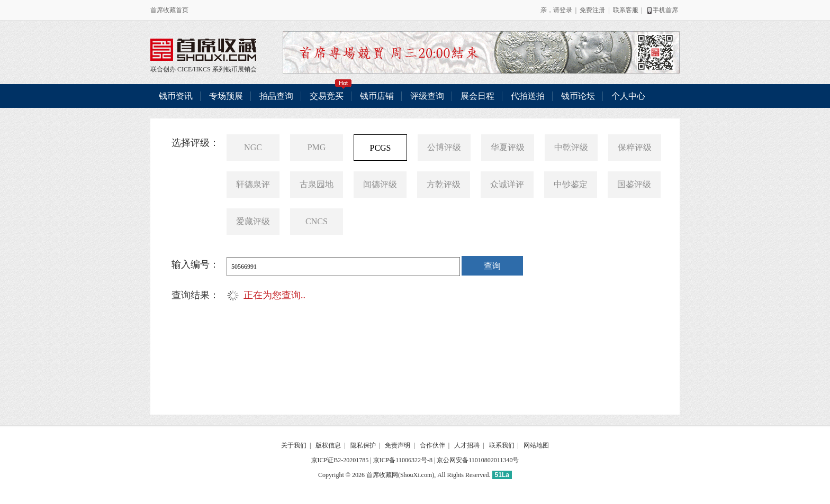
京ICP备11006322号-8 (403, 460)
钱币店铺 (377, 96)
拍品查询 (276, 96)
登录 (566, 10)
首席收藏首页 (169, 10)
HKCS (202, 69)
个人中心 (628, 96)
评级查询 (427, 96)
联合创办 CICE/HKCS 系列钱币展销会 (203, 50)
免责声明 (398, 445)
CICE (184, 69)
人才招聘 (467, 445)
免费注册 (592, 10)
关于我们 (294, 445)
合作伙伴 (432, 445)
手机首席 (662, 10)
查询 (492, 266)
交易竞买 (331, 92)
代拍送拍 (528, 96)
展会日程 (477, 96)
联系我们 (502, 445)
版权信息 (328, 445)
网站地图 (536, 445)
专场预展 (226, 96)
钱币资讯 (176, 96)
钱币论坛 (578, 96)
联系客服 (626, 10)
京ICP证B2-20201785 (340, 460)
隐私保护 (363, 445)
